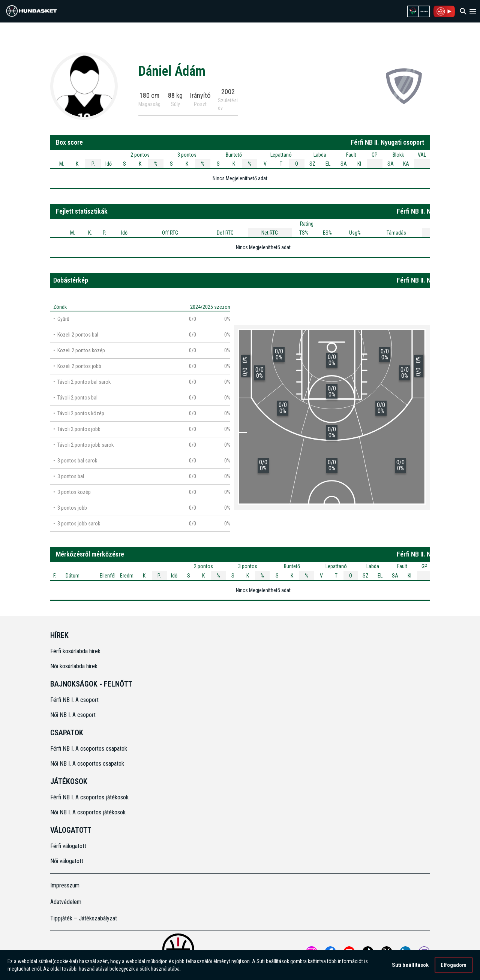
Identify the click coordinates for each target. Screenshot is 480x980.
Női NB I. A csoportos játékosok (88, 812)
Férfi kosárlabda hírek (75, 651)
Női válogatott (67, 861)
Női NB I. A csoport (73, 715)
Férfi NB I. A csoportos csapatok (89, 749)
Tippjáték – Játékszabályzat (84, 918)
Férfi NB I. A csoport (74, 700)
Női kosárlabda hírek (74, 666)
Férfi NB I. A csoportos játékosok (89, 797)
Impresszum (65, 885)
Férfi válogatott (68, 846)
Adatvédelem (66, 902)
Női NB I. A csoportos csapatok (88, 764)
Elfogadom (454, 965)
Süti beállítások (410, 965)
